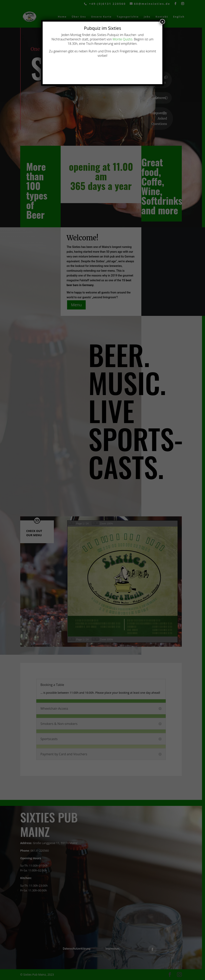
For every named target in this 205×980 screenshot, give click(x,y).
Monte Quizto (122, 39)
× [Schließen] (162, 22)
